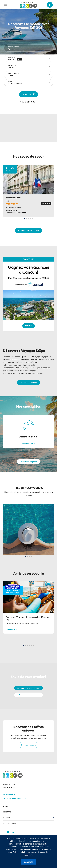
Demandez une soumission (29, 688)
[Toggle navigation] (7, 5)
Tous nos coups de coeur (29, 230)
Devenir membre (28, 745)
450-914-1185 (9, 788)
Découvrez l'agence (29, 462)
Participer (29, 326)
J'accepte (28, 862)
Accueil (5, 806)
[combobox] (30, 84)
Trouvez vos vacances (29, 695)
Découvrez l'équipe (29, 382)
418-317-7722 (9, 784)
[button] (25, 219)
